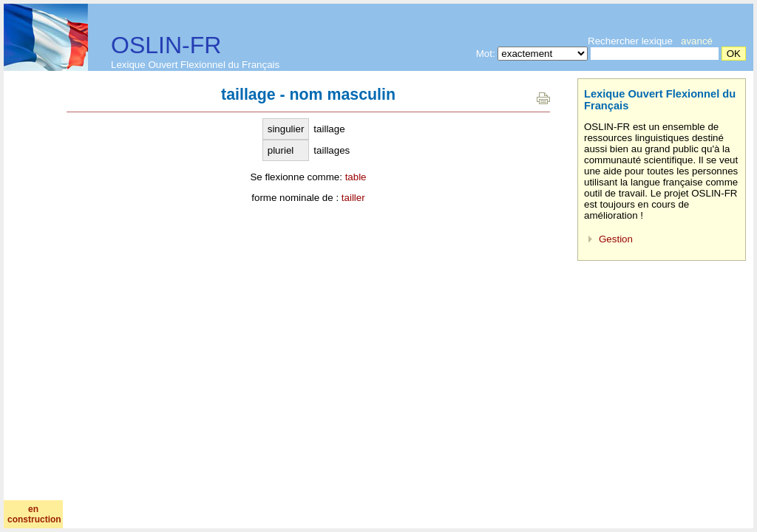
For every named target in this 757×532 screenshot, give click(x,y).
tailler (353, 198)
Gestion (616, 239)
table (356, 177)
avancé (697, 41)
